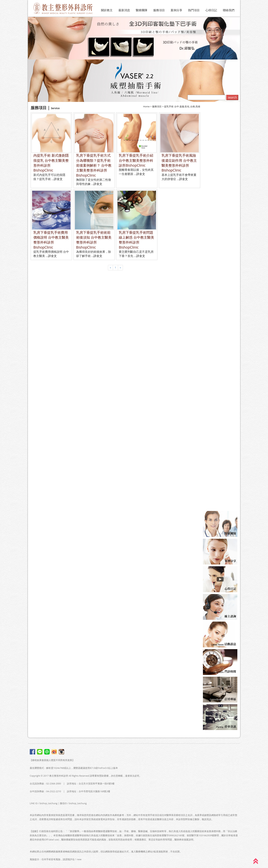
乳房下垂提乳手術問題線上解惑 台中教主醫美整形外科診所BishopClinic (136, 240)
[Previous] (110, 268)
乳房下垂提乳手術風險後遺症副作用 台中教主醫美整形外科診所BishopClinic (179, 163)
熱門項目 (194, 10)
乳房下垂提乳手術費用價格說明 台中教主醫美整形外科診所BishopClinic (51, 240)
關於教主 (107, 10)
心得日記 (211, 10)
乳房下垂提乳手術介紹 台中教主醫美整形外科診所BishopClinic (136, 160)
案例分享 (176, 10)
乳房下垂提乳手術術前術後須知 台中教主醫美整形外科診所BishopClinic (94, 240)
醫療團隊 (142, 10)
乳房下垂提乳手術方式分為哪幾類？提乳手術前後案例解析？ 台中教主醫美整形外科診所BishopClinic (94, 165)
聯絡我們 (229, 10)
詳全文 (58, 179)
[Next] (120, 268)
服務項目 (159, 10)
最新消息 (124, 10)
